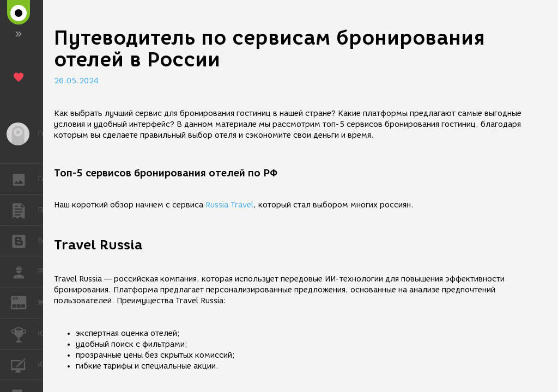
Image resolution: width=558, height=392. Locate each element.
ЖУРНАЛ (24, 302)
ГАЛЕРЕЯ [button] (24, 179)
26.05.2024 (76, 81)
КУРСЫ (24, 364)
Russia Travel (229, 205)
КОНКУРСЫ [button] (24, 334)
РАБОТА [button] (24, 272)
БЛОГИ (24, 240)
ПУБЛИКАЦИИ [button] (24, 210)
